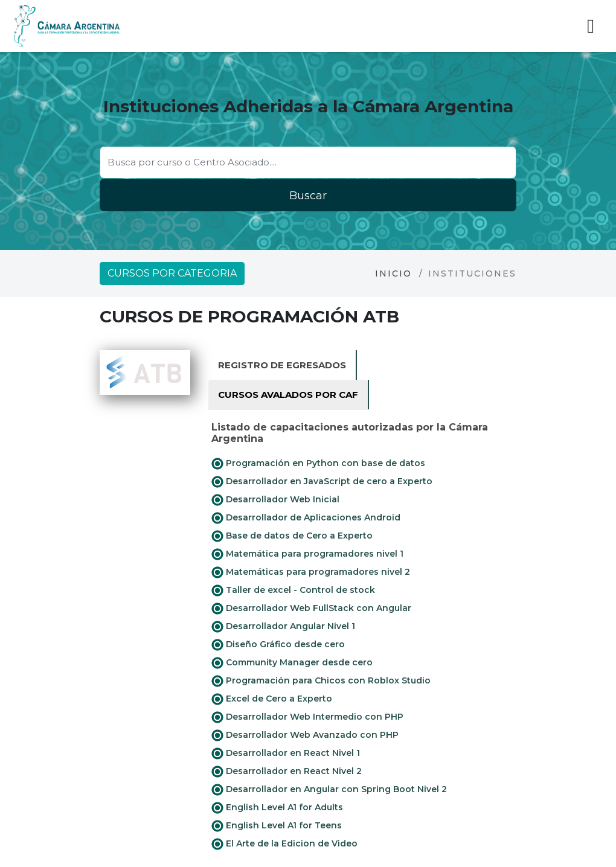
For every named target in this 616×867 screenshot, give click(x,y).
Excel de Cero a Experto (272, 699)
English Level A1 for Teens (277, 826)
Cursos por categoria (172, 273)
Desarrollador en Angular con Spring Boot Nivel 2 (329, 790)
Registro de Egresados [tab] (282, 365)
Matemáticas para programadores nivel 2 (311, 572)
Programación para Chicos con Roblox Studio (321, 681)
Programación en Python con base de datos (318, 464)
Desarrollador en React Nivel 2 (287, 772)
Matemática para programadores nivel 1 (307, 554)
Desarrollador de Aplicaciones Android (306, 518)
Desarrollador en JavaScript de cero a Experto (322, 482)
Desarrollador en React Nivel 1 (286, 753)
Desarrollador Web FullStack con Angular (311, 609)
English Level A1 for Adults (277, 808)
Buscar (308, 196)
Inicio (393, 274)
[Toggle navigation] (591, 26)
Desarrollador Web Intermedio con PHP (307, 717)
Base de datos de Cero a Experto (292, 536)
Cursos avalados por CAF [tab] (288, 395)
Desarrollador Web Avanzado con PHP (305, 735)
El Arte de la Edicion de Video (284, 844)
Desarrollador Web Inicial (275, 500)
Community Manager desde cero (292, 663)
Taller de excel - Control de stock (293, 590)
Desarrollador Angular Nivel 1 (283, 627)
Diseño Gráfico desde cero (278, 645)
